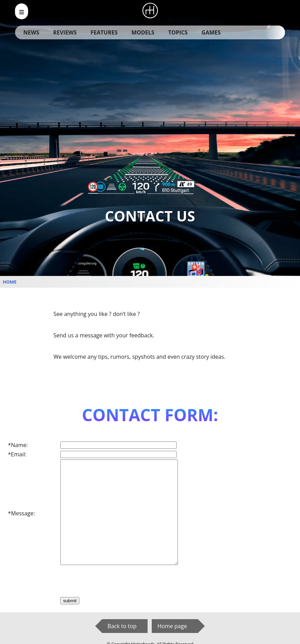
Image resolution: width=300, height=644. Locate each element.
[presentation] (113, 602)
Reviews (65, 32)
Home (10, 282)
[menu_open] (22, 11)
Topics (178, 32)
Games (211, 32)
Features (104, 32)
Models (143, 32)
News (31, 32)
